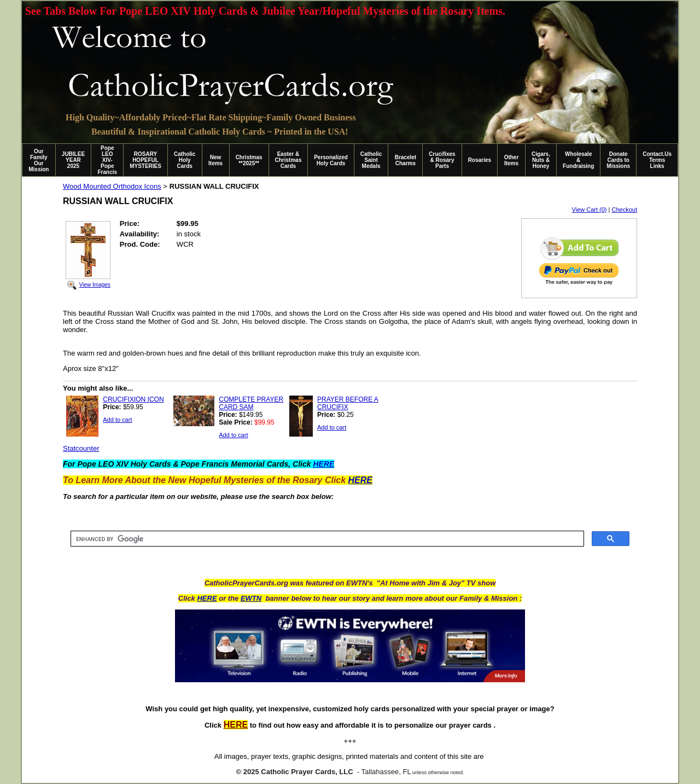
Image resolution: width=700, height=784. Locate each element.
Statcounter (81, 448)
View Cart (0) (590, 210)
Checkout (625, 210)
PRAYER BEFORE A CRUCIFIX (348, 403)
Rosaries (480, 160)
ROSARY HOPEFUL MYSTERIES (145, 160)
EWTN (251, 598)
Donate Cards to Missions (618, 160)
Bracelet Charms (406, 160)
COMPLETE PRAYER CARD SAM (251, 403)
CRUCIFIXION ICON (133, 399)
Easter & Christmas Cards (288, 160)
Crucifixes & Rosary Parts (442, 160)
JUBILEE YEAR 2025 (73, 160)
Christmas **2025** (249, 160)
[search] (326, 539)
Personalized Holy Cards (331, 160)
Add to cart (117, 420)
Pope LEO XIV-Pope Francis (107, 160)
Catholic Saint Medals (371, 160)
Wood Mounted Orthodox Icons (112, 186)
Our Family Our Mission (39, 160)
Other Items (512, 160)
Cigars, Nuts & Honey (541, 160)
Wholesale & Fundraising (578, 160)
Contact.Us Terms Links (657, 160)
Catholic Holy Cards (185, 160)
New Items (215, 160)
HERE (207, 598)
